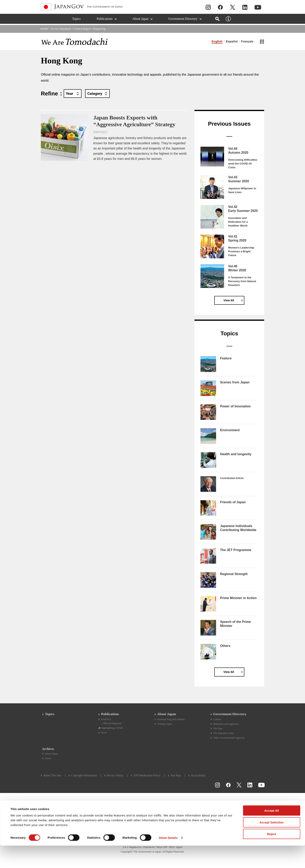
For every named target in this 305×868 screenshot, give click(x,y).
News (104, 734)
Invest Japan (52, 755)
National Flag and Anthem (171, 720)
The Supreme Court (224, 734)
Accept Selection (272, 845)
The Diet (218, 729)
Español (232, 41)
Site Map (176, 777)
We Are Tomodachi (61, 29)
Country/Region (82, 29)
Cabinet (217, 720)
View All (229, 300)
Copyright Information (84, 777)
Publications (105, 20)
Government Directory (183, 20)
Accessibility (198, 777)
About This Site (52, 777)
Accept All (272, 833)
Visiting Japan (165, 725)
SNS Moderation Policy (147, 777)
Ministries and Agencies (226, 725)
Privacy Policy (115, 777)
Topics (76, 20)
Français (247, 41)
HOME (44, 29)
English (217, 41)
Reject (271, 856)
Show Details (168, 860)
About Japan (140, 20)
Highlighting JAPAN (112, 729)
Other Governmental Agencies (229, 739)
